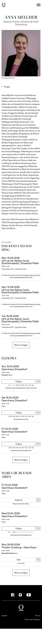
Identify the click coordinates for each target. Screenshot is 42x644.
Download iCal (38, 381)
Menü (39, 5)
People (7, 87)
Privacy (38, 616)
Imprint (4, 616)
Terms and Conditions (32, 619)
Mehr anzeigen (21, 345)
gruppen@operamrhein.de (24, 277)
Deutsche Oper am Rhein (4, 5)
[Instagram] (20, 595)
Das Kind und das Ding (17, 248)
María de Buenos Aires (17, 475)
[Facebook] (13, 595)
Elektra (9, 358)
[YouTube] (29, 595)
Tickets (19, 382)
